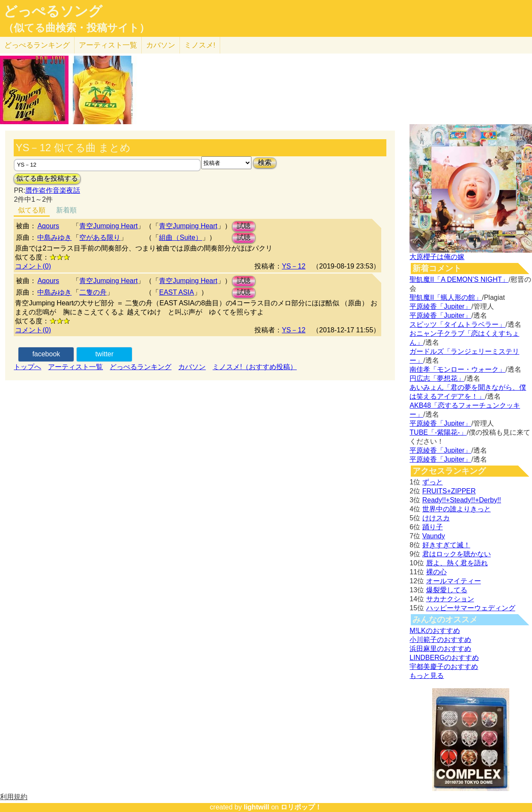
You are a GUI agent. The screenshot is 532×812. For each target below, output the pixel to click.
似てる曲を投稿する (47, 178)
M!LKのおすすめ (435, 631)
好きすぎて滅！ (446, 545)
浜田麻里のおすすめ (440, 649)
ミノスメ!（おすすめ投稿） (254, 367)
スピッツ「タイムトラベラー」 (457, 324)
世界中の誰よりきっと (457, 509)
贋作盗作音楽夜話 (53, 190)
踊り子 (433, 527)
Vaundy (434, 536)
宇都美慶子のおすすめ (444, 667)
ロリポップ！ (301, 807)
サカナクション (450, 599)
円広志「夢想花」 (437, 378)
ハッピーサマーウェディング (471, 608)
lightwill (257, 807)
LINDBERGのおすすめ (444, 658)
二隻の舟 (93, 292)
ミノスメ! (200, 45)
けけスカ (436, 518)
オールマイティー (454, 581)
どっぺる (37, 45)
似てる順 (32, 210)
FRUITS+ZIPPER (449, 491)
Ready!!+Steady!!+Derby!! (462, 500)
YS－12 (294, 266)
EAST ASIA (176, 292)
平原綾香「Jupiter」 (440, 306)
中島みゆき (54, 237)
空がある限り (100, 237)
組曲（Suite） (180, 237)
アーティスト (108, 45)
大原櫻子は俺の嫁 (437, 257)
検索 (265, 163)
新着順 (66, 210)
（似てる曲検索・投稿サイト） (76, 28)
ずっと (433, 482)
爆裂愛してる (447, 590)
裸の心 (436, 572)
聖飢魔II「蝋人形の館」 (446, 297)
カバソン (161, 45)
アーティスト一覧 (75, 367)
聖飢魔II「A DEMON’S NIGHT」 (459, 279)
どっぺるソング (53, 11)
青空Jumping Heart (108, 226)
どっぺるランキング (140, 367)
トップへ (27, 367)
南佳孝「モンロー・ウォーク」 (457, 369)
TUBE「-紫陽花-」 (438, 432)
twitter (104, 354)
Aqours (48, 226)
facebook (46, 354)
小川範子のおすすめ (440, 640)
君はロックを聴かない (457, 554)
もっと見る (427, 676)
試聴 (244, 226)
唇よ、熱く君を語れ (457, 563)
